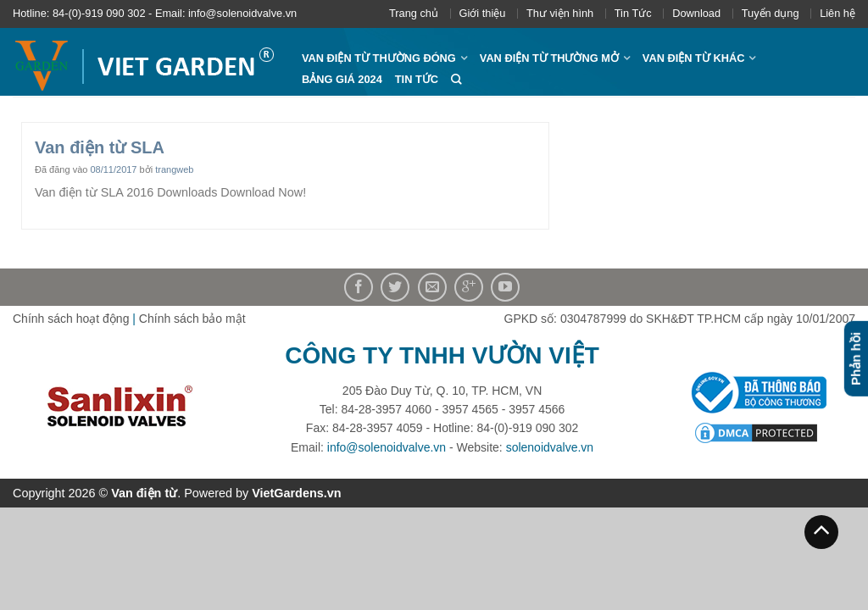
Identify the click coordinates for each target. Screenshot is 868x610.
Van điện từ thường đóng (379, 58)
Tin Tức (633, 13)
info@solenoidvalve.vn (387, 447)
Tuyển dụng (771, 13)
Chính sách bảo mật (192, 319)
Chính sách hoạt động (71, 319)
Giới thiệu (483, 13)
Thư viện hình (560, 13)
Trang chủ (414, 13)
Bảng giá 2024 (342, 79)
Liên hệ (837, 13)
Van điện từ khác (694, 58)
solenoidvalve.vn (550, 447)
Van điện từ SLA (100, 147)
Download (696, 13)
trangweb (174, 169)
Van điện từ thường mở (549, 58)
